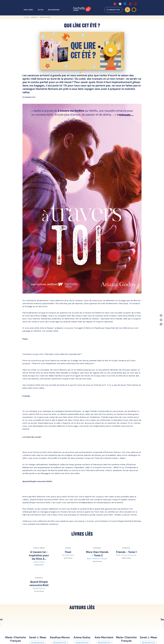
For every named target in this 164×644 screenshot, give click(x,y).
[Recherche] (127, 10)
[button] (113, 10)
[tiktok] (120, 4)
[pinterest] (130, 4)
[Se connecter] (136, 10)
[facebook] (125, 4)
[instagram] (115, 4)
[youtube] (136, 4)
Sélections (34, 17)
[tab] (29, 10)
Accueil (26, 17)
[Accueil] (82, 9)
